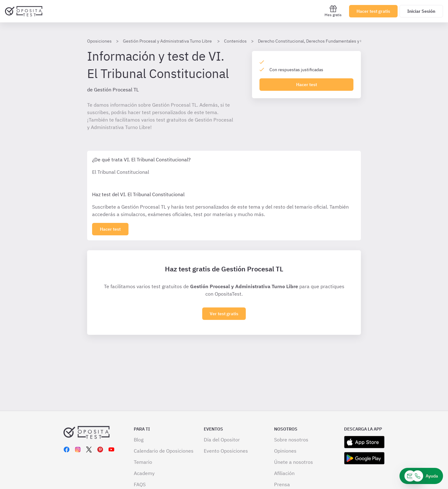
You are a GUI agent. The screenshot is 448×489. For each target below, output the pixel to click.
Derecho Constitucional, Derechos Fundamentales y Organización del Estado (333, 41)
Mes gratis (333, 11)
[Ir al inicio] (24, 11)
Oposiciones (99, 41)
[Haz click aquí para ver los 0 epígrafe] (110, 229)
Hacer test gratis (373, 11)
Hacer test (307, 85)
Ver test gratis (224, 314)
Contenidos (235, 41)
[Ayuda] (421, 476)
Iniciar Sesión (421, 11)
